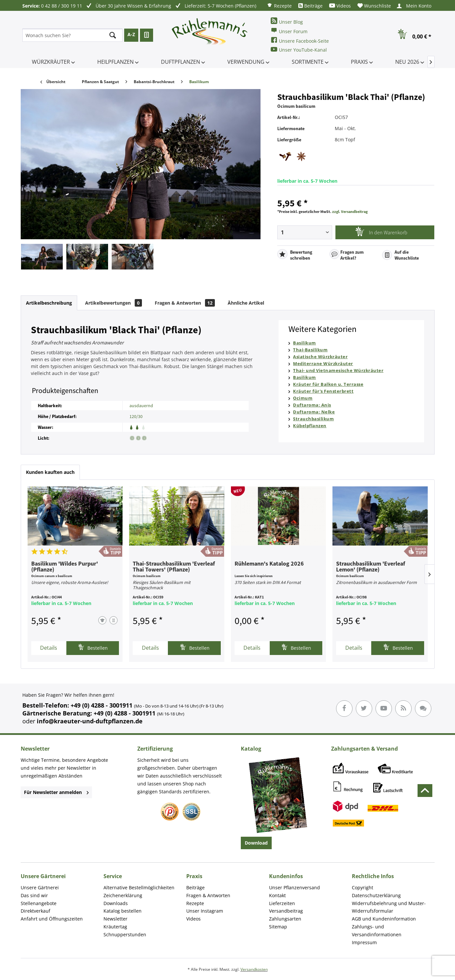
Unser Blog (287, 21)
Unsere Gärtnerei (40, 887)
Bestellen (93, 647)
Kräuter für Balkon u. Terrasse (328, 384)
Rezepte (279, 5)
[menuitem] (279, 5)
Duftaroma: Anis (312, 405)
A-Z (131, 34)
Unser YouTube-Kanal (299, 49)
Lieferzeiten (282, 903)
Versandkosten (254, 969)
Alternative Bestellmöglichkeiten (139, 887)
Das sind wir (34, 895)
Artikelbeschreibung (49, 303)
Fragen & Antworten (185, 303)
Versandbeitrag (286, 911)
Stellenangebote (39, 903)
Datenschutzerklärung (376, 895)
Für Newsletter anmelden (56, 792)
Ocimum (303, 398)
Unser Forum (289, 31)
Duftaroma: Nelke (314, 412)
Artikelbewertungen (114, 303)
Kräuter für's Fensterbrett (323, 391)
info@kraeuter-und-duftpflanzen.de (90, 721)
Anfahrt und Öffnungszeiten (52, 919)
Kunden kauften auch (50, 472)
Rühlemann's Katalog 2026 (269, 564)
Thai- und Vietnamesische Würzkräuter (338, 370)
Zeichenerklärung (123, 895)
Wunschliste (374, 6)
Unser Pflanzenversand (295, 887)
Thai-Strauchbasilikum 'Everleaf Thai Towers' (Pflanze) (174, 567)
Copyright (363, 887)
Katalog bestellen (123, 911)
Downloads (116, 903)
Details (49, 648)
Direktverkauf (35, 911)
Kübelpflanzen (310, 426)
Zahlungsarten (285, 919)
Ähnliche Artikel (246, 303)
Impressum (364, 942)
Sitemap (278, 927)
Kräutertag (115, 927)
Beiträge (310, 6)
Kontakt (277, 895)
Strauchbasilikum (313, 419)
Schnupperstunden (125, 934)
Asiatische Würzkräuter (320, 357)
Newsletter (115, 919)
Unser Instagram (205, 911)
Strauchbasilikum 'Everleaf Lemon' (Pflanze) (371, 567)
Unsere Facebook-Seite (300, 40)
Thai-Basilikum (310, 350)
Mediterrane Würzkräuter (323, 363)
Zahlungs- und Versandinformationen (377, 931)
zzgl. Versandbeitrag (350, 211)
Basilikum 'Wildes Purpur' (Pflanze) (65, 567)
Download (256, 843)
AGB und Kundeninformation (384, 919)
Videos (340, 6)
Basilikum (305, 343)
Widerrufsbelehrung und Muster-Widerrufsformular (389, 907)
